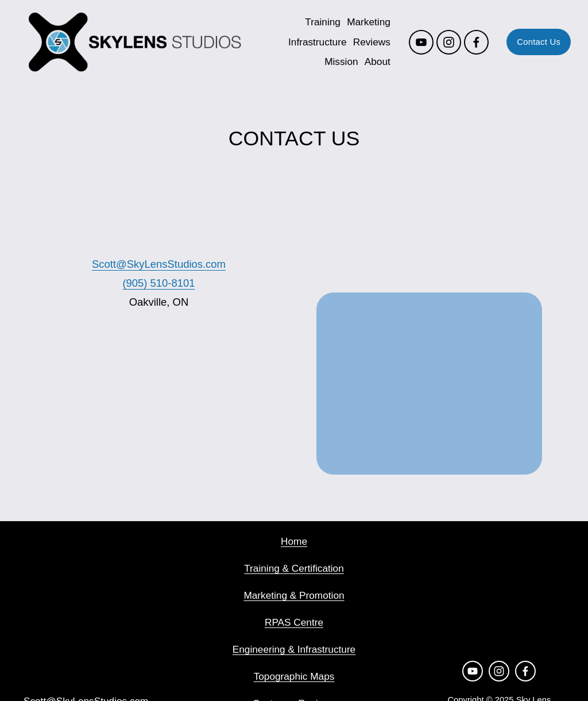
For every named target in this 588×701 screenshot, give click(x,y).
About (373, 63)
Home (294, 541)
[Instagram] (444, 43)
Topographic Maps (294, 676)
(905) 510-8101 (158, 283)
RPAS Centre (294, 622)
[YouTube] (417, 43)
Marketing (365, 24)
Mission (337, 63)
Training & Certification (294, 568)
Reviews (367, 43)
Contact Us (535, 44)
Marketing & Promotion (294, 595)
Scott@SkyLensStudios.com (159, 264)
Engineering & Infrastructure (294, 649)
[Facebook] (472, 43)
